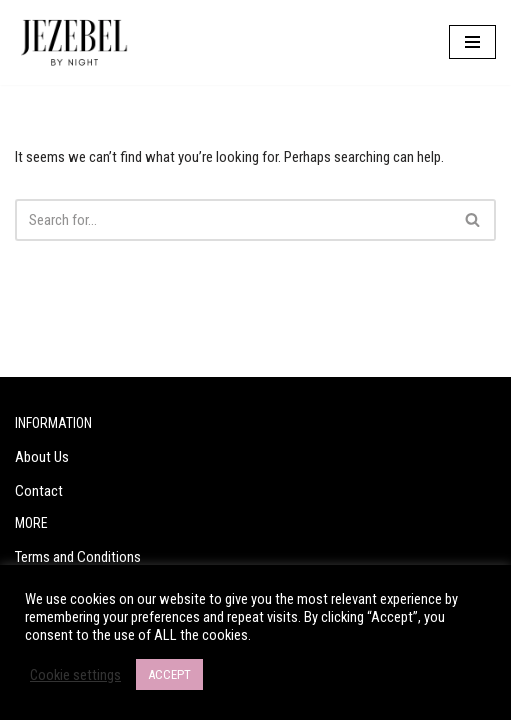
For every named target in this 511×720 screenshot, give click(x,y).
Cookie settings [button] (75, 675)
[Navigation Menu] (472, 42)
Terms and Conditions (78, 557)
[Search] (233, 220)
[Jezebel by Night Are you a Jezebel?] (75, 42)
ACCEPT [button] (169, 674)
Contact (39, 491)
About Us (42, 457)
